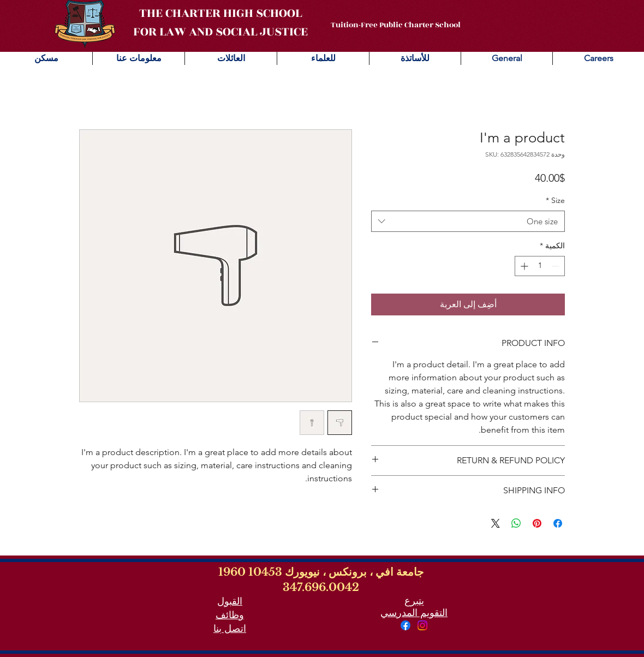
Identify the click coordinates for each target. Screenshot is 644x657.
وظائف (230, 615)
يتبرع (414, 601)
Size (555, 200)
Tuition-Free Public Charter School (396, 25)
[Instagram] (422, 625)
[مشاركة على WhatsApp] (516, 523)
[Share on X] (496, 523)
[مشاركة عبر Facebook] (558, 523)
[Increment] (523, 266)
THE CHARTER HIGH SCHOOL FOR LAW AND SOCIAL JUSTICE (220, 22)
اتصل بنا (230, 629)
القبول (230, 601)
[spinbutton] (540, 266)
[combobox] (468, 221)
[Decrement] (556, 266)
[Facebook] (406, 625)
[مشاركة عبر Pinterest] (537, 523)
